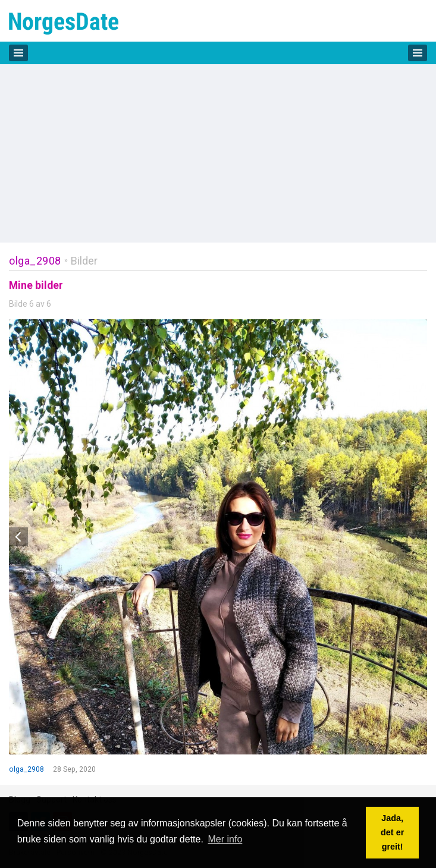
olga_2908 (35, 261)
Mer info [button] (225, 839)
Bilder (84, 261)
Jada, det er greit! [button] (392, 832)
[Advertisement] (218, 153)
